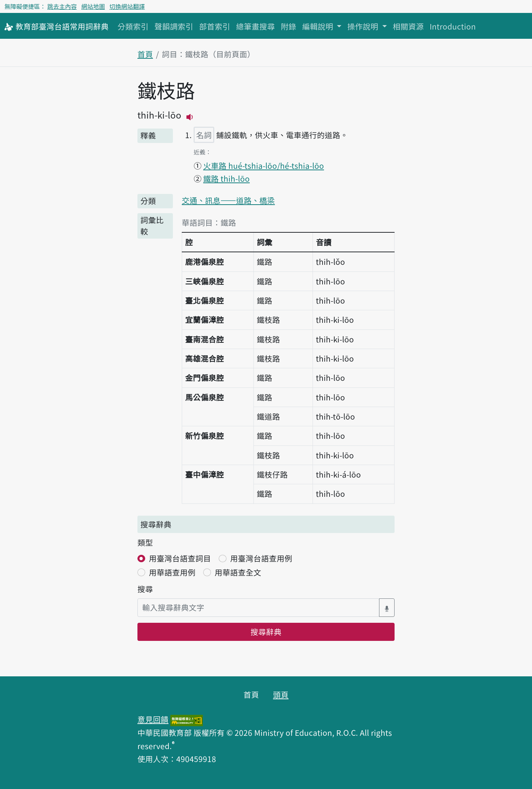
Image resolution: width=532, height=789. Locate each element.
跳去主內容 (62, 6)
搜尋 (145, 589)
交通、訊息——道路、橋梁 (228, 200)
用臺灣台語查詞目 (180, 558)
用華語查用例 (172, 572)
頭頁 (281, 694)
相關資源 (408, 26)
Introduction (453, 26)
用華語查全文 (238, 572)
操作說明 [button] (364, 26)
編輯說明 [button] (319, 26)
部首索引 (215, 26)
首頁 (145, 54)
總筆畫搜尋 (255, 26)
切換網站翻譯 (127, 6)
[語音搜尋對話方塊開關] (387, 607)
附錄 (289, 26)
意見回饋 (153, 719)
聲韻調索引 (174, 26)
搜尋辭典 (266, 632)
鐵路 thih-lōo (226, 178)
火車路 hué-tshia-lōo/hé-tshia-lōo (264, 165)
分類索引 (133, 26)
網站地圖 (93, 6)
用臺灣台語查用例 (261, 558)
